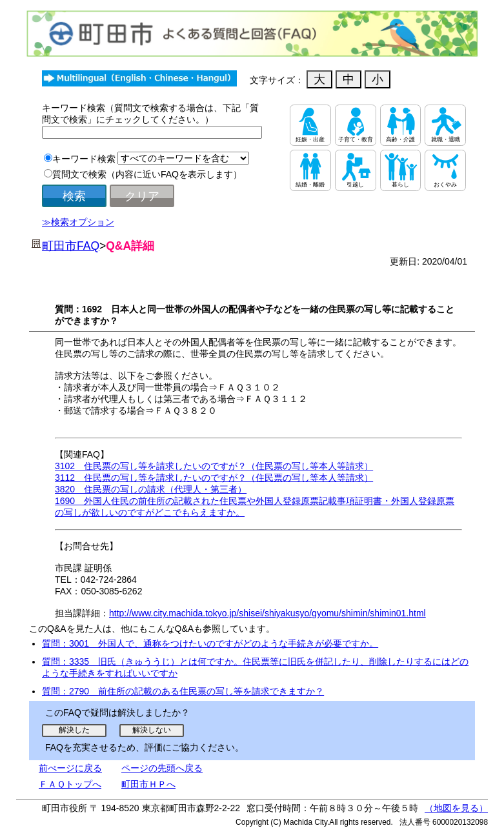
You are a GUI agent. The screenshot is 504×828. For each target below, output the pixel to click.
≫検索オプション (78, 222)
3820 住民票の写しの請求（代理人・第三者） (151, 489)
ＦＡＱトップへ (70, 784)
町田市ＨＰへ (148, 784)
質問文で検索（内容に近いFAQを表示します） (147, 174)
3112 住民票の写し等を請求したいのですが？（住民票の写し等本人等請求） (214, 478)
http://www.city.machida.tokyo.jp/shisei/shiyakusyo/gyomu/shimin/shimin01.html (267, 613)
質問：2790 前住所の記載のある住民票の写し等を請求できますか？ (183, 691)
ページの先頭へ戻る (162, 768)
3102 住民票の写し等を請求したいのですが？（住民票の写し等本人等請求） (214, 466)
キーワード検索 (84, 159)
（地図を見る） (456, 808)
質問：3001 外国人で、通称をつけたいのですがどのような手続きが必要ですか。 (210, 643)
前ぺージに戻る (70, 768)
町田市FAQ (71, 246)
